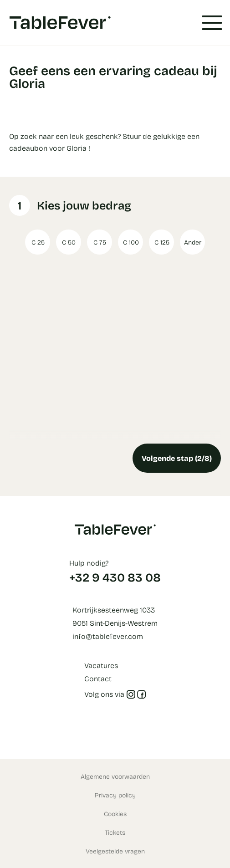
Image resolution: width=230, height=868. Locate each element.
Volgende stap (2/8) (177, 458)
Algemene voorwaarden (115, 776)
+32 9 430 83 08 (115, 577)
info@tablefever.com (108, 636)
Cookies (115, 814)
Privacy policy (115, 795)
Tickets (115, 832)
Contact (98, 678)
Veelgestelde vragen (115, 851)
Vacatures (101, 665)
